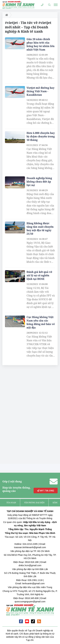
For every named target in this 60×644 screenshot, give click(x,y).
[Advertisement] (26, 415)
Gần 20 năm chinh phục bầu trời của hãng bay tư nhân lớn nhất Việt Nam (41, 44)
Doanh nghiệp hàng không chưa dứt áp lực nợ (39, 182)
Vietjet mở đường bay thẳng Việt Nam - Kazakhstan (40, 91)
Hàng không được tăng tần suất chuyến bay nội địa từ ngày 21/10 (40, 229)
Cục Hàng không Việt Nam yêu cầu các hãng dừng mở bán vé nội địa (41, 322)
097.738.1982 (46, 491)
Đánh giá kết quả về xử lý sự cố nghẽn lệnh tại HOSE (39, 275)
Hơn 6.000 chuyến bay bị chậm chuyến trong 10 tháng (41, 136)
